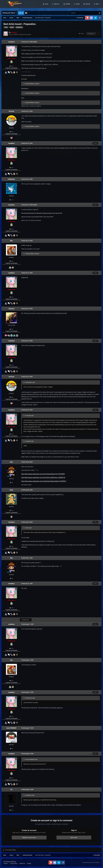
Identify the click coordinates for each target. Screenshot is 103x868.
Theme (6, 864)
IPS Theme (6, 862)
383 (11, 132)
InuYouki (11, 111)
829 (11, 329)
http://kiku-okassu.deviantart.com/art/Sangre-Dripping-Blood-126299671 (44, 481)
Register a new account (29, 837)
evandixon (11, 42)
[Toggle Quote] (24, 382)
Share (81, 34)
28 (11, 483)
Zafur (11, 490)
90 (11, 749)
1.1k (11, 200)
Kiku (11, 462)
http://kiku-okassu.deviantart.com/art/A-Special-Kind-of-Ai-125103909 (43, 474)
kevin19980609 (11, 728)
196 (11, 511)
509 (11, 261)
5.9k (11, 66)
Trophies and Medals (11, 68)
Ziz (11, 790)
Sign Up (21, 13)
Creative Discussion (25, 34)
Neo (11, 241)
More (97, 5)
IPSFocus (14, 862)
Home (57, 5)
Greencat (11, 309)
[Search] (79, 13)
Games (88, 5)
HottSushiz (11, 179)
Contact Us (22, 864)
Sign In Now (74, 837)
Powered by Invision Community (91, 863)
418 (11, 810)
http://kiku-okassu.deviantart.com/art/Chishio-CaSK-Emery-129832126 (43, 478)
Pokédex (78, 5)
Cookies (29, 864)
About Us (67, 5)
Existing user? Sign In (10, 13)
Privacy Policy (14, 864)
